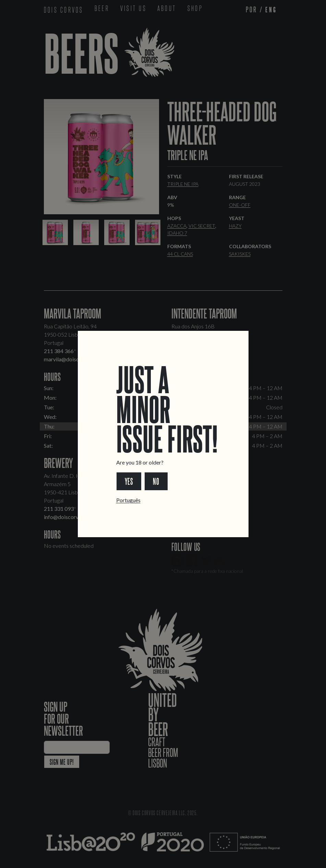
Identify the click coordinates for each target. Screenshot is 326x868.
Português (128, 500)
